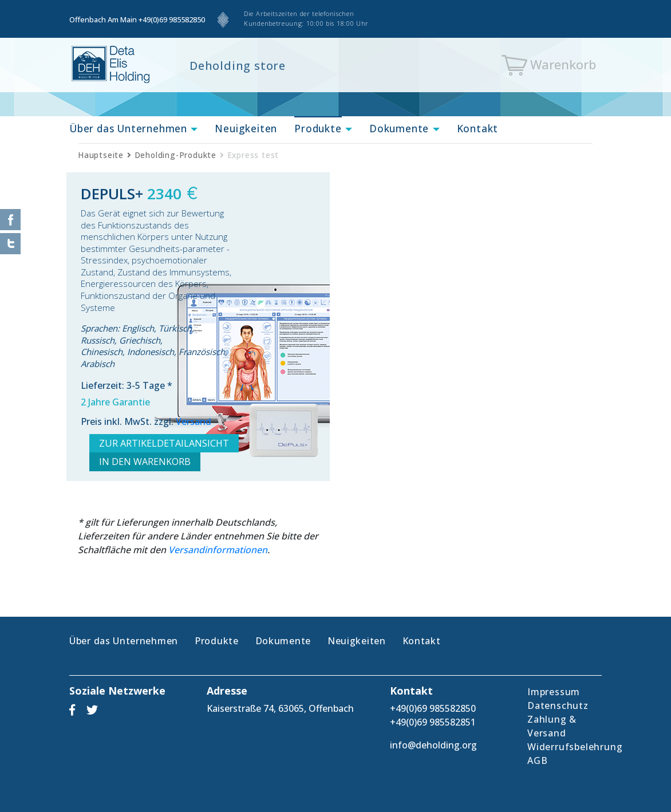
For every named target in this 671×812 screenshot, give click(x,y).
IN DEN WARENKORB (145, 462)
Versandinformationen (218, 550)
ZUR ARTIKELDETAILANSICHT (164, 443)
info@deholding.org (433, 745)
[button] (192, 129)
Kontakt (478, 129)
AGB (537, 760)
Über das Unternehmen (128, 129)
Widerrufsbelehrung (575, 747)
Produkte (318, 129)
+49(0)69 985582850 (172, 19)
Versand (194, 421)
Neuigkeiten (246, 129)
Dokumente (399, 129)
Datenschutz (558, 705)
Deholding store (238, 66)
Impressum (554, 692)
